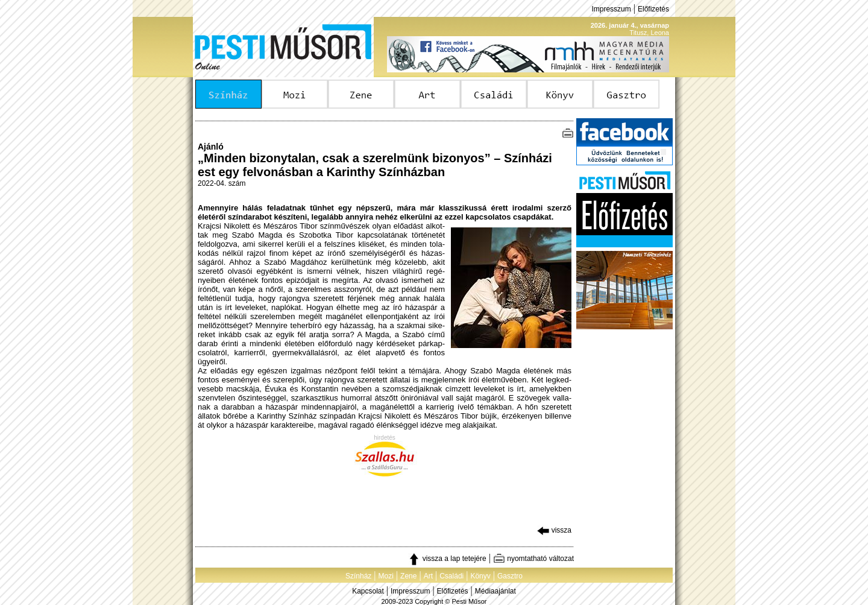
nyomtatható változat (533, 559)
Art (428, 576)
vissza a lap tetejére (447, 559)
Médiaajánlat (495, 591)
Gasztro (510, 576)
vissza (554, 530)
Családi (451, 576)
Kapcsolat (368, 591)
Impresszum (611, 9)
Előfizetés (653, 9)
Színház (358, 576)
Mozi (386, 576)
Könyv (480, 576)
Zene (408, 576)
